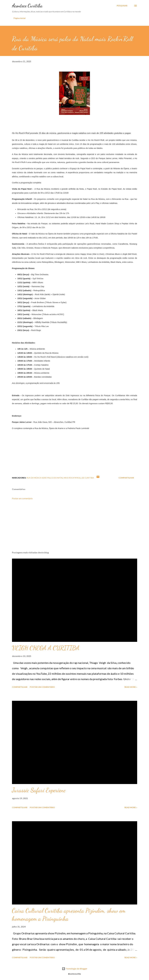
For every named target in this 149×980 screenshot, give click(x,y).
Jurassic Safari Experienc (39, 790)
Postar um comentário (22, 498)
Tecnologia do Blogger (75, 969)
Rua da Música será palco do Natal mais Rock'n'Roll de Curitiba (60, 478)
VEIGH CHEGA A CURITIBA (46, 648)
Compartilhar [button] (126, 478)
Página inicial (20, 18)
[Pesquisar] (122, 6)
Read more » (131, 687)
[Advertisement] (75, 528)
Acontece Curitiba (27, 6)
